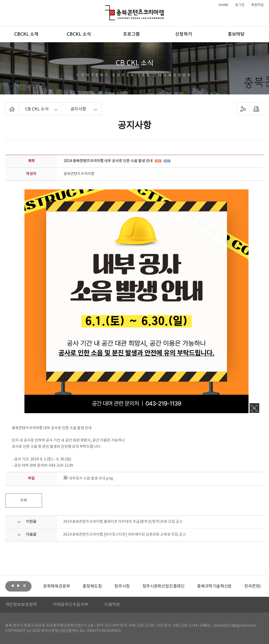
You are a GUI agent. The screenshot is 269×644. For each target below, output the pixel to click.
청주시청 (122, 586)
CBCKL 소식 (79, 34)
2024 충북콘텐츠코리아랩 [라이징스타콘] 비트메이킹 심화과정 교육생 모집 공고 (124, 535)
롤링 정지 (24, 586)
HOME (224, 5)
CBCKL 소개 (26, 34)
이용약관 (112, 605)
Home (7, 105)
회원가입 (257, 5)
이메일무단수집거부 (71, 605)
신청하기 (184, 34)
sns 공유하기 (243, 109)
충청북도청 (92, 586)
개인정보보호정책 (21, 605)
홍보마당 (236, 34)
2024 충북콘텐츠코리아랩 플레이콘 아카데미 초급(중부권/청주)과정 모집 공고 (123, 522)
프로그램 (131, 34)
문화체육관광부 (56, 586)
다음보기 (18, 586)
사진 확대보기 (254, 408)
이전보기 (12, 586)
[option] (56, 586)
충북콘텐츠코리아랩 (106, 8)
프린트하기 (256, 109)
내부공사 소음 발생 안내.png (88, 478)
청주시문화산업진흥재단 (164, 586)
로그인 (240, 5)
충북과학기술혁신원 (214, 586)
